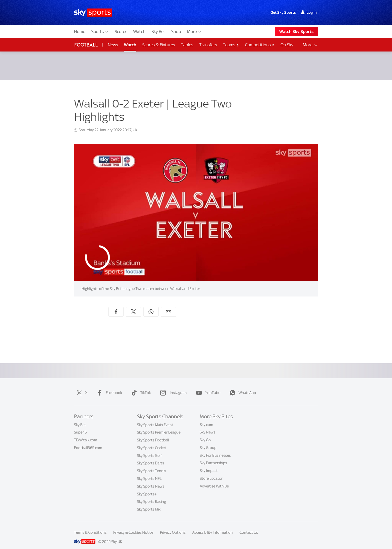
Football (86, 45)
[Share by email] (168, 306)
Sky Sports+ (147, 488)
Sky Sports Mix (149, 503)
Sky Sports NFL (149, 472)
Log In (309, 12)
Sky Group (208, 442)
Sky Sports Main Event (155, 419)
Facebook (108, 387)
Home (80, 31)
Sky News (207, 426)
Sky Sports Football (153, 434)
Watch (139, 31)
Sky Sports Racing (151, 495)
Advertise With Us (214, 480)
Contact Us (249, 526)
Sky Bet (158, 31)
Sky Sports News (151, 480)
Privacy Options (173, 526)
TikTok (140, 387)
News (113, 45)
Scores (121, 31)
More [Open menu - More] (310, 45)
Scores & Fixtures (159, 45)
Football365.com (88, 442)
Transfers (208, 45)
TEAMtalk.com (86, 434)
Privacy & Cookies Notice (133, 526)
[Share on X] (133, 306)
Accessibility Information (212, 526)
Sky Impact (209, 465)
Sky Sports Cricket (152, 442)
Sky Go (205, 434)
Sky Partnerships (213, 457)
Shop (176, 31)
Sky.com (206, 419)
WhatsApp (242, 387)
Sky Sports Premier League (159, 426)
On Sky (287, 45)
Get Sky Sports (283, 12)
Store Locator (211, 472)
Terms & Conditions (90, 526)
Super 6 (80, 426)
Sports (100, 31)
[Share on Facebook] (116, 306)
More (194, 31)
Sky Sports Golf (149, 449)
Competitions (260, 45)
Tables (187, 45)
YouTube (207, 387)
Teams (231, 45)
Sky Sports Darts (150, 457)
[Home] (93, 13)
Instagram (172, 387)
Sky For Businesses (215, 449)
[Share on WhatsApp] (151, 306)
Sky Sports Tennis (151, 465)
